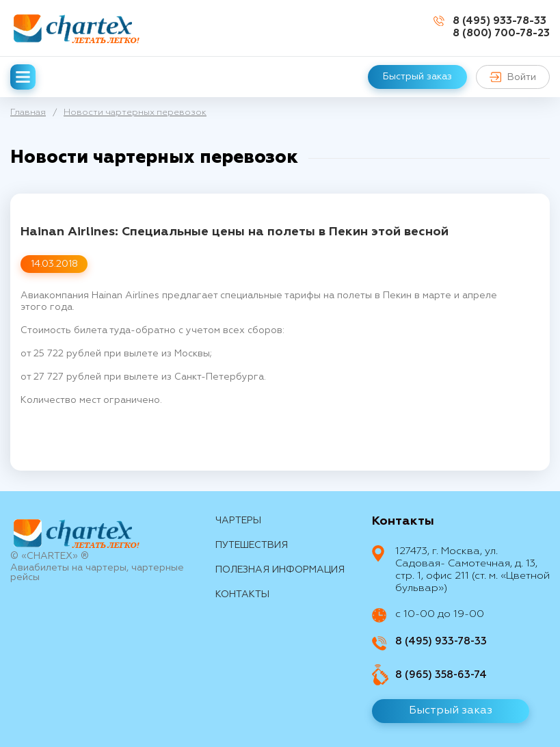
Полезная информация (280, 570)
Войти (513, 77)
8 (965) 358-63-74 (441, 675)
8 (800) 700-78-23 (501, 33)
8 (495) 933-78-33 (499, 21)
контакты (242, 594)
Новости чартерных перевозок (135, 113)
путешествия (252, 545)
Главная (28, 113)
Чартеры (238, 521)
